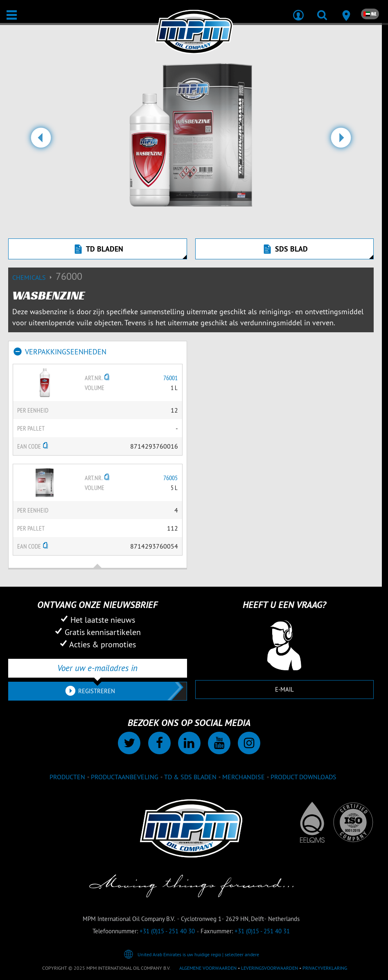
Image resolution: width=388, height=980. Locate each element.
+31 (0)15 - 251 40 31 (262, 931)
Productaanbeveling (125, 777)
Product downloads (303, 777)
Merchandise (244, 777)
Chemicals (34, 277)
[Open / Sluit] (12, 15)
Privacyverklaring (325, 968)
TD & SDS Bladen (190, 777)
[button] (41, 141)
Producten (67, 777)
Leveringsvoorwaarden (270, 968)
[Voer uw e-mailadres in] (98, 668)
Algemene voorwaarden (208, 968)
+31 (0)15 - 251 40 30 (167, 931)
